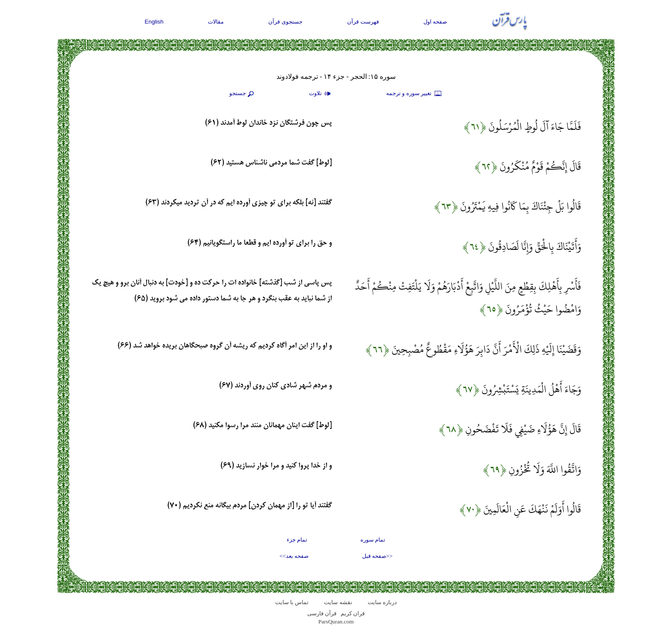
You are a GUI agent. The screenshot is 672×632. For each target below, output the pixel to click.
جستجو (243, 94)
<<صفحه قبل (377, 556)
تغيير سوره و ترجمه (414, 94)
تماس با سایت (292, 602)
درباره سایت (382, 602)
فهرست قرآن (363, 22)
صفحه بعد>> (294, 556)
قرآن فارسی (322, 613)
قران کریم (353, 613)
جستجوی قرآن (285, 22)
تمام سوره (373, 540)
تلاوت (321, 94)
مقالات (216, 22)
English (154, 22)
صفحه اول (435, 22)
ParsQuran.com (336, 622)
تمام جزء (297, 540)
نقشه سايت (338, 602)
